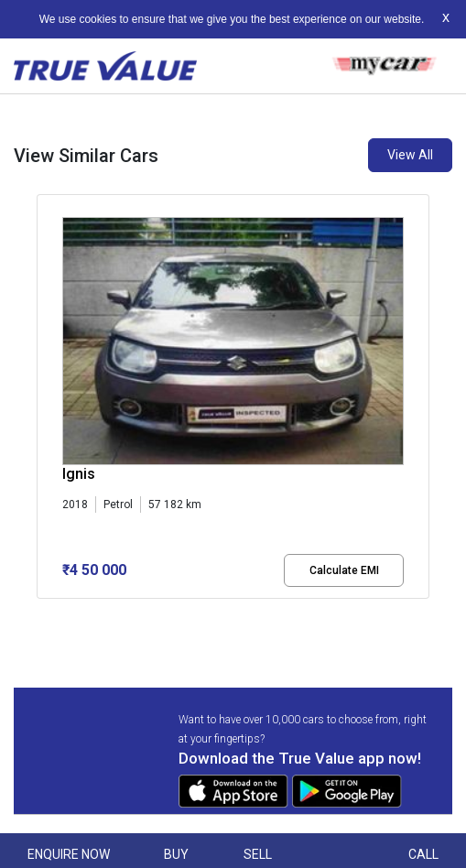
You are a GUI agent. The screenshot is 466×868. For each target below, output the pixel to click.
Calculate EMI (344, 570)
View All (410, 155)
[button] (42, 614)
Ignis (79, 474)
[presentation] (46, 400)
